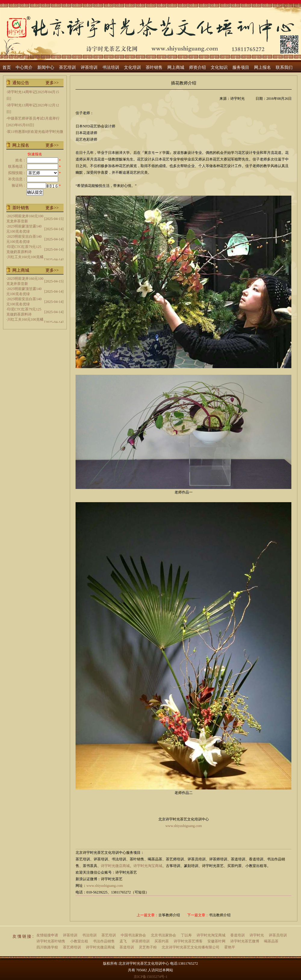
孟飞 (123, 941)
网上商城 (176, 67)
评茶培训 (89, 67)
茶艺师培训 (72, 947)
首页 (7, 67)
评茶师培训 (141, 941)
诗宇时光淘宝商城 (148, 866)
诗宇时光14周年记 (22, 92)
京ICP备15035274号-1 (151, 977)
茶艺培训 (67, 67)
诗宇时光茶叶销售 (51, 941)
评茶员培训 (278, 935)
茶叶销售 (154, 67)
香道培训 (237, 935)
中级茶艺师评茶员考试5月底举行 (33, 118)
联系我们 (284, 67)
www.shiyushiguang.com (105, 886)
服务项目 (241, 67)
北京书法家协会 (163, 935)
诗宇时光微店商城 (115, 866)
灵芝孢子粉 (148, 947)
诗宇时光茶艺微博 (245, 941)
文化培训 (132, 67)
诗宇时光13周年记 (22, 105)
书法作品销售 (104, 941)
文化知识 (219, 67)
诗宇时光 (257, 935)
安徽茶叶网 (216, 941)
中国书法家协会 (133, 935)
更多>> (52, 83)
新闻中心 (46, 67)
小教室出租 (79, 941)
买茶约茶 (162, 941)
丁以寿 (186, 935)
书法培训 (111, 67)
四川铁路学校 (47, 947)
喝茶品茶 (271, 941)
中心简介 (24, 67)
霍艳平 (230, 947)
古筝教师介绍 (169, 915)
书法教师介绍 (220, 915)
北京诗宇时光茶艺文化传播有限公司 (191, 947)
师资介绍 (197, 67)
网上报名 (262, 67)
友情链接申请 (47, 935)
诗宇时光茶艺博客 (188, 941)
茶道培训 (127, 947)
